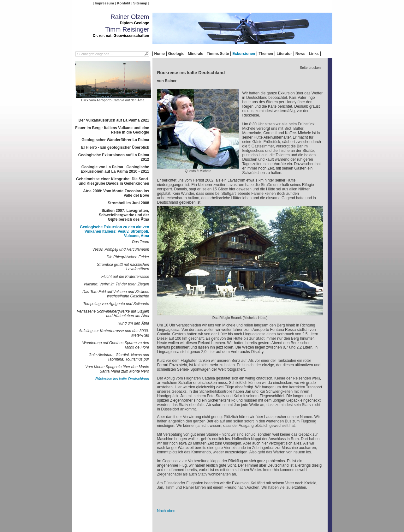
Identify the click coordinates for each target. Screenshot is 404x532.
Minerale (196, 54)
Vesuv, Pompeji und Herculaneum (121, 249)
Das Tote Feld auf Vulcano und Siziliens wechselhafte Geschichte (116, 294)
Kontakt (123, 3)
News (300, 54)
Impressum (104, 3)
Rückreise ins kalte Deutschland (122, 379)
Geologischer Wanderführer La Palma (115, 140)
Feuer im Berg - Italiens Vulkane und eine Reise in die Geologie (112, 130)
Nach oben (166, 511)
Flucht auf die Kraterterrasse (125, 277)
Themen (266, 54)
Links (314, 54)
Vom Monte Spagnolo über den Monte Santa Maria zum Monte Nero (117, 369)
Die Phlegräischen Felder (128, 257)
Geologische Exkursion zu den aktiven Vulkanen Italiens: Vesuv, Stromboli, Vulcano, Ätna (114, 231)
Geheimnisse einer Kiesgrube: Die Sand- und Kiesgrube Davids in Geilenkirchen (113, 181)
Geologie (176, 54)
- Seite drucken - (310, 68)
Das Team (140, 242)
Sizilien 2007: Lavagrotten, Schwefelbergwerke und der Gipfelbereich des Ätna (124, 215)
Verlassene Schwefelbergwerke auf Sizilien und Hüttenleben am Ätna (113, 314)
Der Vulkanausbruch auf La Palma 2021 (114, 120)
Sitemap (140, 3)
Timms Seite (218, 54)
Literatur (284, 54)
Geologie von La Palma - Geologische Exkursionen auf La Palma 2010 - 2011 (115, 169)
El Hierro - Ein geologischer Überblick (115, 147)
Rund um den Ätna (133, 323)
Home (160, 54)
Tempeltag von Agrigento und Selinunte (116, 304)
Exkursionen (244, 54)
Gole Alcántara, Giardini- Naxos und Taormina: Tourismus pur (119, 357)
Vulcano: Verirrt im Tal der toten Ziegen (116, 284)
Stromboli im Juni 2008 (128, 203)
